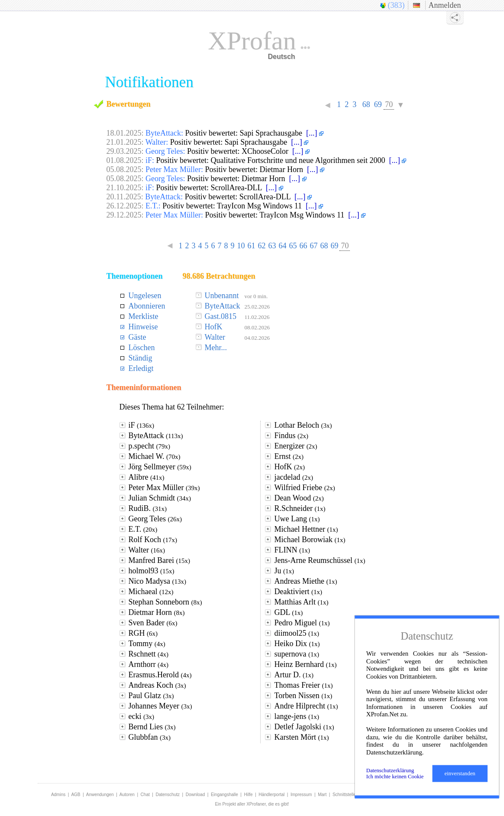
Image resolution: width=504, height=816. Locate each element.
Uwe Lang (297, 519)
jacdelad (293, 477)
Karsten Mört (301, 737)
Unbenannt (222, 296)
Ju (284, 571)
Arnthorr (149, 664)
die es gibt (278, 804)
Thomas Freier (303, 685)
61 (251, 246)
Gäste (137, 337)
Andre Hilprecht (306, 706)
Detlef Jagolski (304, 727)
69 (378, 104)
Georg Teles (155, 519)
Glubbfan (150, 737)
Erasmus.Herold (160, 675)
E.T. (143, 529)
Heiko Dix (297, 644)
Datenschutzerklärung (390, 770)
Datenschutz (168, 795)
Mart (322, 795)
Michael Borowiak (310, 540)
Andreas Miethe (305, 581)
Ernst (289, 456)
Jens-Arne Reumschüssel (320, 560)
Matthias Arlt (301, 602)
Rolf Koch (153, 540)
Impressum (301, 795)
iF (142, 425)
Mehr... (216, 348)
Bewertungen (129, 104)
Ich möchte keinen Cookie (395, 777)
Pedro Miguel (302, 623)
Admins (58, 795)
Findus (291, 436)
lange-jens (296, 716)
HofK (214, 327)
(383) (396, 5)
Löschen (142, 348)
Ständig (141, 358)
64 (282, 246)
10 (241, 246)
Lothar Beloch (303, 425)
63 (272, 246)
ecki (141, 716)
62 (262, 246)
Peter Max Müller (164, 488)
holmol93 (152, 571)
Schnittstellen (345, 795)
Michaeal (151, 592)
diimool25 (297, 633)
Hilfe (249, 795)
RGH (143, 633)
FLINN (292, 550)
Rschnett (149, 654)
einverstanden (460, 774)
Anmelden (445, 5)
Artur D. (294, 675)
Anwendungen (100, 795)
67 (313, 246)
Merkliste (144, 316)
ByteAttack (223, 306)
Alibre (147, 477)
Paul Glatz (151, 696)
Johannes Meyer (160, 706)
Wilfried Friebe (304, 488)
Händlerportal (271, 795)
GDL (288, 612)
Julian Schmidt (160, 498)
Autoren (127, 795)
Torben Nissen (303, 696)
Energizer (296, 446)
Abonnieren (147, 306)
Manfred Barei (159, 560)
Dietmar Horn (157, 612)
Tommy (147, 644)
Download (195, 795)
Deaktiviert (298, 592)
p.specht (149, 446)
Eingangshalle (225, 795)
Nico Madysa (157, 581)
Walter (215, 337)
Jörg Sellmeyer (160, 467)
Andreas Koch (157, 685)
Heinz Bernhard (305, 664)
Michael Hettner (306, 529)
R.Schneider (300, 508)
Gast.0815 (221, 316)
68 (366, 104)
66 (303, 246)
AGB (76, 795)
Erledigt (141, 368)
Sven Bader (153, 623)
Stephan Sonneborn (165, 602)
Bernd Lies (152, 727)
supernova (296, 654)
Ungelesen (145, 296)
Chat (145, 795)
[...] (315, 133)
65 (293, 246)
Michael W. (155, 456)
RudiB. (148, 508)
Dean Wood (299, 498)
